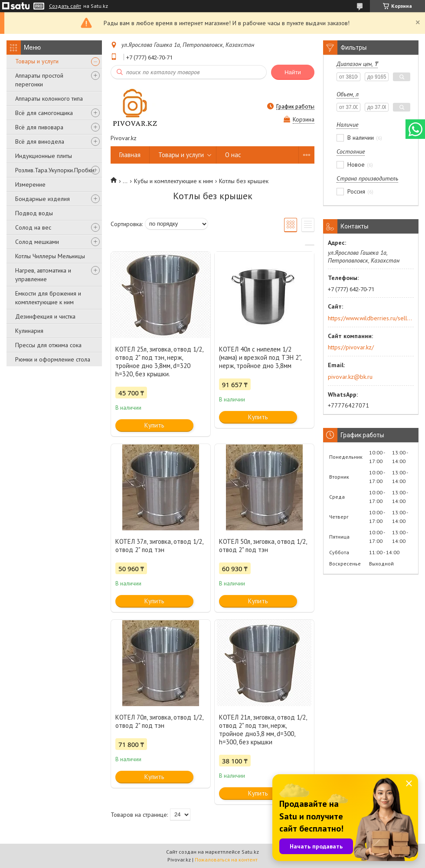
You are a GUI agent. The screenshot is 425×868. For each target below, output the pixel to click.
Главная (130, 155)
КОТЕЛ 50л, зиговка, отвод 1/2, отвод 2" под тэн (263, 546)
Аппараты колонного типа (49, 99)
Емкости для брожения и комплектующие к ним (48, 298)
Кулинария (29, 331)
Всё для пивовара (39, 127)
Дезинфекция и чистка (45, 316)
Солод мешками (37, 242)
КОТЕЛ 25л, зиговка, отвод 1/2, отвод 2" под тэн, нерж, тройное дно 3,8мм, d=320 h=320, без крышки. (159, 362)
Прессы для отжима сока (48, 345)
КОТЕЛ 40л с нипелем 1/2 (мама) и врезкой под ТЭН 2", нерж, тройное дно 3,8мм (260, 357)
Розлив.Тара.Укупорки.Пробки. (55, 170)
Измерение (30, 184)
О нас (233, 155)
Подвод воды (34, 213)
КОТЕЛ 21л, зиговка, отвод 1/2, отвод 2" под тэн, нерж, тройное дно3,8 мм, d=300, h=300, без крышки (263, 730)
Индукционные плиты (44, 156)
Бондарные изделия (42, 199)
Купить (154, 425)
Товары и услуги (37, 61)
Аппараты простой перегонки (39, 80)
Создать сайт (65, 6)
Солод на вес (33, 227)
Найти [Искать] (293, 72)
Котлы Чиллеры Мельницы (50, 256)
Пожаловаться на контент (226, 860)
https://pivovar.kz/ (351, 347)
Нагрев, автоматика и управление (43, 275)
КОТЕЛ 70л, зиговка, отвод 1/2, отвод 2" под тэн (159, 721)
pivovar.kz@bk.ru (350, 377)
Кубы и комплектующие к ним (173, 181)
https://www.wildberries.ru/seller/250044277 (370, 318)
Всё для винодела (40, 141)
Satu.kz (250, 852)
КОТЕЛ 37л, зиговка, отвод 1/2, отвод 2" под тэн (159, 546)
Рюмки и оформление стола (53, 359)
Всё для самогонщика (44, 113)
